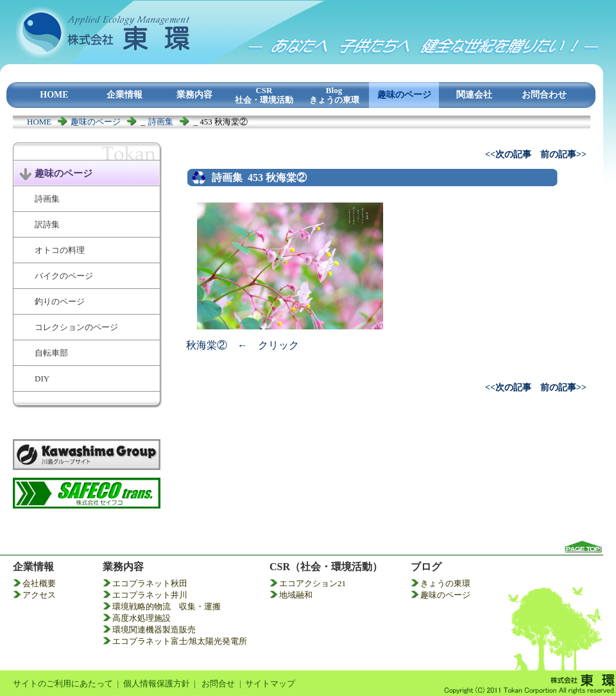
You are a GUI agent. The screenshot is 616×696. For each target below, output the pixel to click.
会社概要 (39, 583)
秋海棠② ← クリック (243, 345)
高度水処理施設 (141, 618)
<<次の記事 (508, 154)
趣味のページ (96, 122)
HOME (39, 122)
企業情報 (33, 567)
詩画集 (161, 122)
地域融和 (296, 595)
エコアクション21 (312, 583)
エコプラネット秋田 (150, 583)
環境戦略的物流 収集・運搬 (167, 606)
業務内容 (123, 567)
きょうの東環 (445, 583)
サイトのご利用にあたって (63, 683)
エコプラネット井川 (150, 595)
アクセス (39, 595)
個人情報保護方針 (157, 683)
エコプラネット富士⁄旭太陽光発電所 (180, 641)
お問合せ (218, 683)
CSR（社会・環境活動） (326, 567)
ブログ (426, 567)
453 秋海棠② (277, 178)
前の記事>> (563, 154)
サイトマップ (270, 683)
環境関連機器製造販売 (154, 630)
